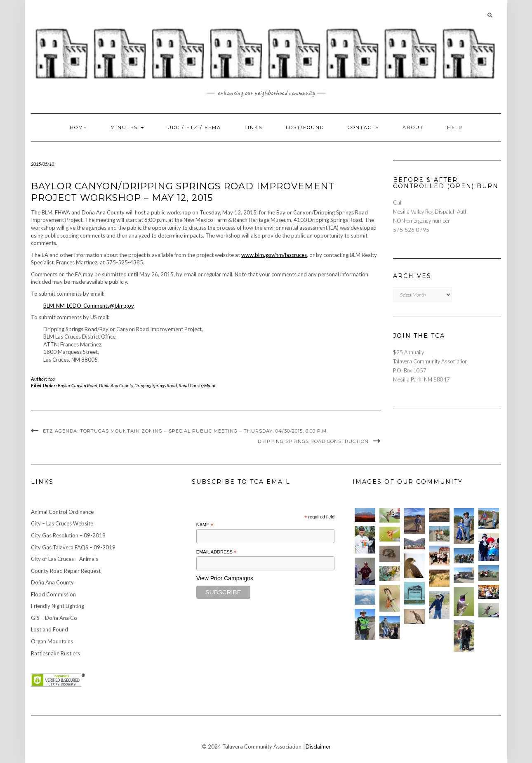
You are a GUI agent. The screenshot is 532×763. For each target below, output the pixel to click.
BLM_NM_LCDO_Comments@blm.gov (88, 306)
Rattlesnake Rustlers (55, 653)
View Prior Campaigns (225, 578)
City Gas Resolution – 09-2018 (68, 535)
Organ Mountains (52, 641)
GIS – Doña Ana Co (54, 618)
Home (78, 127)
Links (253, 127)
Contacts (363, 127)
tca (52, 379)
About (413, 127)
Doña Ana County (116, 385)
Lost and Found (49, 629)
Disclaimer (318, 747)
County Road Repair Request (66, 571)
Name (205, 525)
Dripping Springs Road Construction (313, 441)
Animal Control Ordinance (62, 512)
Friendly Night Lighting (58, 606)
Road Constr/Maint (197, 385)
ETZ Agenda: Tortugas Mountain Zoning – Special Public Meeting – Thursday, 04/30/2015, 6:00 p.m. (185, 431)
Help (455, 127)
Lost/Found (305, 127)
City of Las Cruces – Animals (65, 559)
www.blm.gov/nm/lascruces (274, 255)
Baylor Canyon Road (78, 385)
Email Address (217, 552)
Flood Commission (53, 594)
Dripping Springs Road (156, 385)
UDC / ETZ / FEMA (194, 127)
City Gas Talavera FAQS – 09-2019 (73, 547)
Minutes (127, 127)
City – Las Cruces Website (62, 523)
